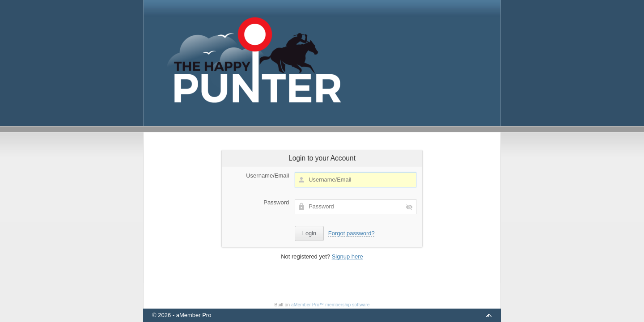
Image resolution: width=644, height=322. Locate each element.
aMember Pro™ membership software (330, 305)
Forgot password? (352, 233)
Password (276, 202)
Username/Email (267, 176)
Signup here (347, 256)
